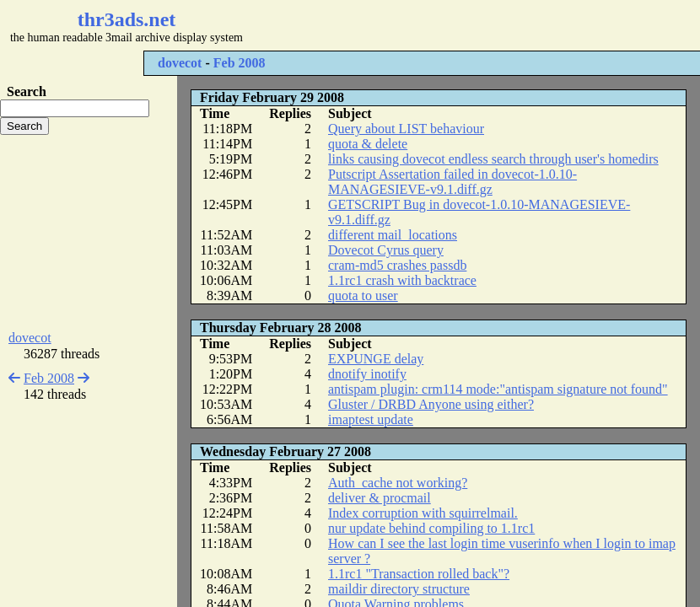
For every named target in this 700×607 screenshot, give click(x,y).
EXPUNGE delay (376, 359)
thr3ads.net (127, 19)
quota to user (363, 295)
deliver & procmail (380, 498)
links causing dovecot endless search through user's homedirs (493, 159)
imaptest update (371, 419)
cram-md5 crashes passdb (397, 265)
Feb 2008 (240, 63)
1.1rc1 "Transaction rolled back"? (419, 574)
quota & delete (368, 144)
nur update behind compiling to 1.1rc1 (431, 528)
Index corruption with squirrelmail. (423, 513)
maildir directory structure (399, 589)
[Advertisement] (89, 233)
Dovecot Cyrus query (386, 250)
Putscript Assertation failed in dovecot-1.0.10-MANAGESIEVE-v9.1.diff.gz (452, 182)
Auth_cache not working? (398, 483)
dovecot (180, 63)
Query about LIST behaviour (406, 129)
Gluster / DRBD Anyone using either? (431, 404)
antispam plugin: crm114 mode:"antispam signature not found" (498, 389)
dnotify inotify (367, 374)
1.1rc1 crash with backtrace (402, 280)
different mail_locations (393, 235)
